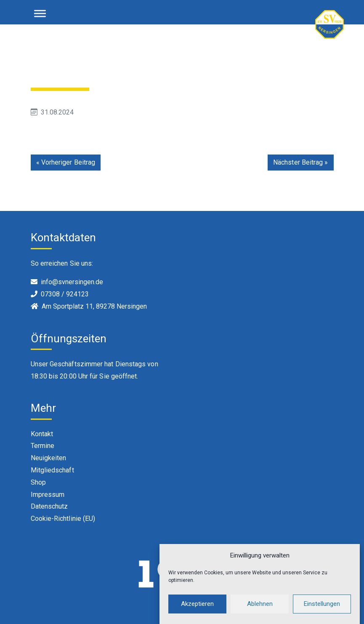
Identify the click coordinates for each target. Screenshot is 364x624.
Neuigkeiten (49, 458)
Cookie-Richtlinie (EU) (63, 519)
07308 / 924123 (65, 294)
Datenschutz (49, 506)
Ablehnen (260, 609)
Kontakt (42, 434)
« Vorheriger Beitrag (66, 162)
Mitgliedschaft (52, 470)
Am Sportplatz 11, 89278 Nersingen (94, 306)
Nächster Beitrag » (300, 162)
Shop (38, 482)
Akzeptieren (197, 609)
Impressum (48, 495)
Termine (43, 446)
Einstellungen (322, 609)
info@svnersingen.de (72, 282)
